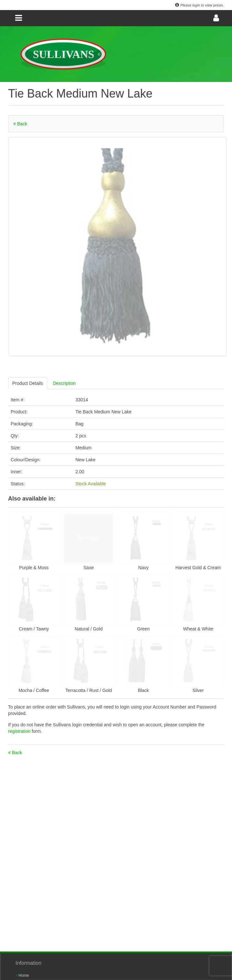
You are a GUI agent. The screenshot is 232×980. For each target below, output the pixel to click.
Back (20, 124)
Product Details (28, 383)
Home (22, 975)
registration (20, 731)
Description (64, 383)
